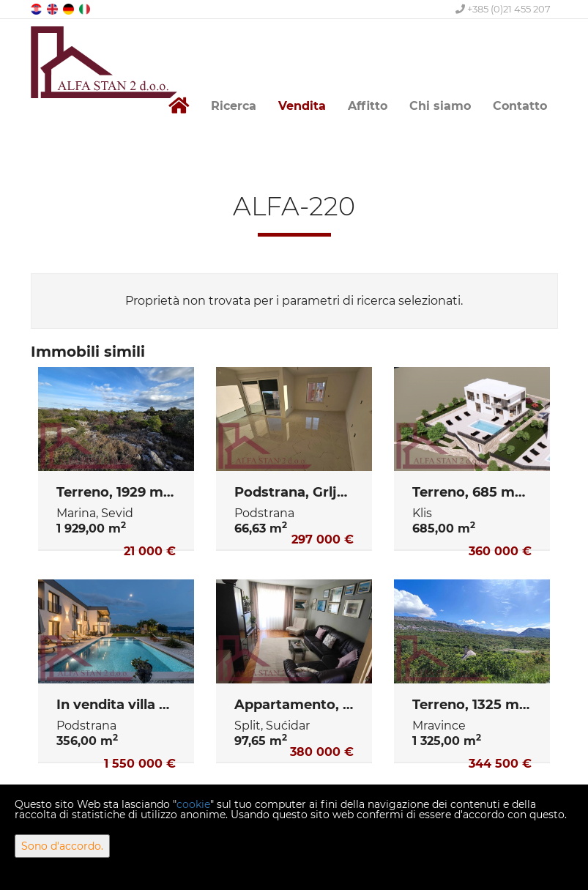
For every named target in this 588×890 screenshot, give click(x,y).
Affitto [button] (368, 106)
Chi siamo (440, 106)
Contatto (520, 106)
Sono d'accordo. (62, 846)
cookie (193, 804)
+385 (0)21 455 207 (503, 9)
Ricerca (234, 106)
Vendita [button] (302, 106)
